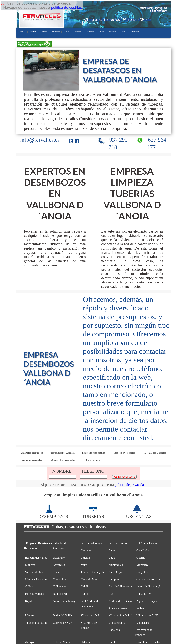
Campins (114, 579)
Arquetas (101, 32)
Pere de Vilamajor (92, 543)
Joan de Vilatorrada (120, 586)
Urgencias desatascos (32, 453)
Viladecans (143, 623)
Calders (85, 642)
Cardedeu (87, 550)
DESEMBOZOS (53, 514)
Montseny (142, 565)
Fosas (67, 32)
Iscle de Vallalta (35, 594)
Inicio (22, 32)
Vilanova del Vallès (148, 615)
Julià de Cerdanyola (93, 572)
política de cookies (66, 8)
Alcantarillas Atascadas (63, 460)
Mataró (29, 615)
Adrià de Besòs (118, 608)
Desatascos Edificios (155, 453)
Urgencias (44, 32)
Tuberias (124, 32)
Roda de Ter (144, 594)
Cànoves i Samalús (36, 579)
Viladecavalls (117, 623)
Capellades (143, 550)
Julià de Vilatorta (147, 543)
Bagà (112, 558)
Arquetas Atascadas (32, 460)
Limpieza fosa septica (94, 453)
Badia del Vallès (63, 615)
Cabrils (141, 558)
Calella (85, 586)
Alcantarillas (112, 32)
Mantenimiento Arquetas (63, 453)
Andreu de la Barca (120, 601)
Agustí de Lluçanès (148, 601)
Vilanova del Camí (36, 623)
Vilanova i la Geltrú (120, 615)
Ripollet (30, 601)
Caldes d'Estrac (62, 642)
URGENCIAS (139, 514)
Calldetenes (60, 586)
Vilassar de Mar (34, 572)
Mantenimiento (56, 32)
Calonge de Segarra (148, 579)
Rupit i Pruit (60, 594)
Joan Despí (115, 572)
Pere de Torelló (118, 543)
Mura (84, 565)
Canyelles (142, 572)
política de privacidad (130, 485)
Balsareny (59, 558)
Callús (29, 586)
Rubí (111, 594)
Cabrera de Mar (62, 623)
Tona (56, 572)
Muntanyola (116, 565)
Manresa (30, 565)
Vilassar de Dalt (90, 615)
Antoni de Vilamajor (65, 601)
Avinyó (29, 642)
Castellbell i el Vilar (148, 642)
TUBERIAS (93, 514)
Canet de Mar (89, 579)
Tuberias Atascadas (93, 460)
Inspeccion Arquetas (124, 453)
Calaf (112, 642)
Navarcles (59, 565)
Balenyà (86, 558)
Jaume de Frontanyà (148, 586)
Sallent (141, 608)
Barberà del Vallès (36, 558)
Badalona (114, 630)
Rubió (84, 594)
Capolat (113, 550)
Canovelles (60, 579)
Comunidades (90, 32)
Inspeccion (78, 32)
